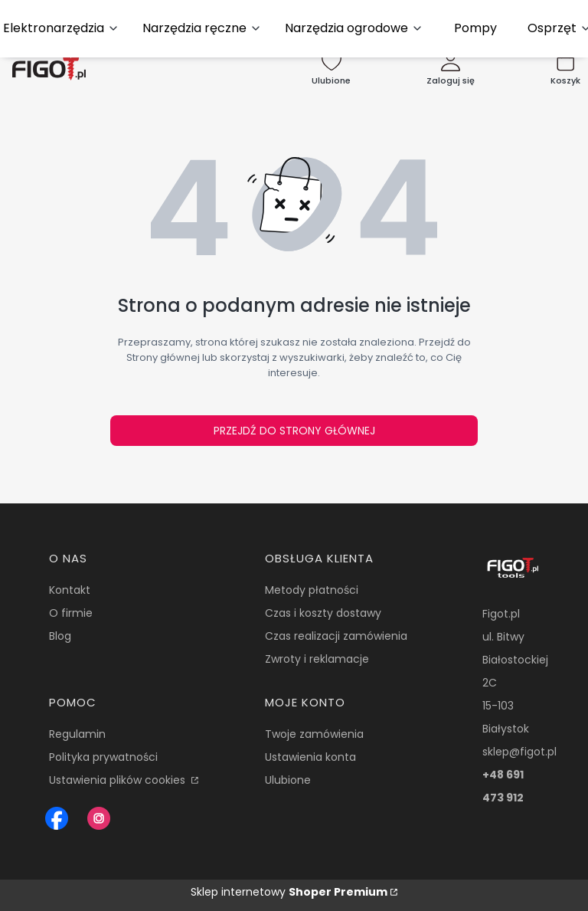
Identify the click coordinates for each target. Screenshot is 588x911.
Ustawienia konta (310, 757)
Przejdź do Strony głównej (294, 431)
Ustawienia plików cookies (119, 780)
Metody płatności (312, 590)
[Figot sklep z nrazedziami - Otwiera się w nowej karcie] (57, 818)
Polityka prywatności (103, 757)
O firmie (71, 613)
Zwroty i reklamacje (317, 659)
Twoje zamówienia (314, 734)
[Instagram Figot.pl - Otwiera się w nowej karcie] (99, 818)
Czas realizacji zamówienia (336, 636)
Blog (60, 636)
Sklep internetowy (289, 892)
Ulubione (288, 780)
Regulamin (77, 734)
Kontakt (70, 590)
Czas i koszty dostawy (323, 613)
